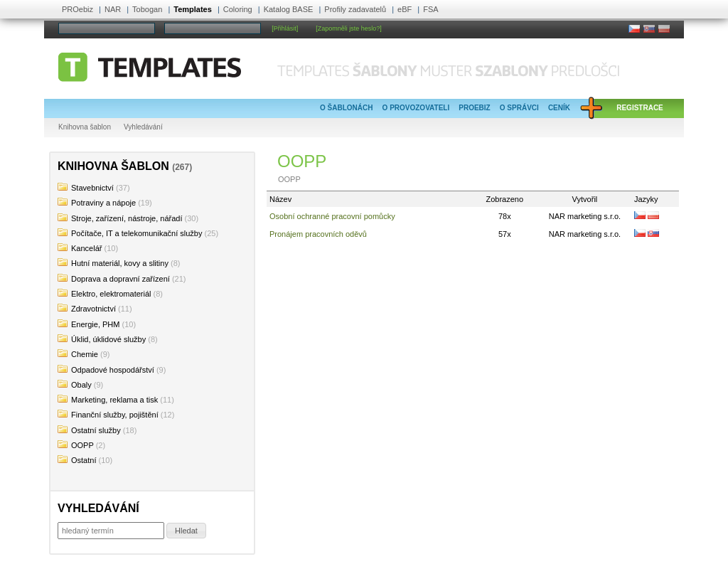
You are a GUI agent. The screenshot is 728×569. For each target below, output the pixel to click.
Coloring (238, 9)
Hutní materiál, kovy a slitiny (120, 263)
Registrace (640, 108)
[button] (186, 531)
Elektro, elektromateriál (111, 294)
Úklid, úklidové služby (108, 339)
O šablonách (346, 108)
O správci (519, 108)
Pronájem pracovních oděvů (318, 234)
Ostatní (84, 460)
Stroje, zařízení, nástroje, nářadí (127, 218)
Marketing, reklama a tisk (114, 400)
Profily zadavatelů (355, 9)
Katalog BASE (289, 9)
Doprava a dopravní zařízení (121, 279)
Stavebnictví (92, 188)
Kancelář (86, 248)
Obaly (81, 385)
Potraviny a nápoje (103, 203)
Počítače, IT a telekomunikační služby (136, 233)
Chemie (85, 354)
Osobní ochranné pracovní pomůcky (332, 216)
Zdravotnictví (93, 309)
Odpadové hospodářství (113, 370)
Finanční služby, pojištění (115, 415)
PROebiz (77, 9)
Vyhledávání (143, 127)
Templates (193, 9)
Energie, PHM (95, 324)
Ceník (559, 108)
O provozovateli (416, 108)
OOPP (82, 445)
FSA (430, 9)
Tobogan (147, 9)
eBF (405, 9)
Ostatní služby (96, 430)
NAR (113, 9)
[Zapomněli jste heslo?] (349, 28)
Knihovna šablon (85, 127)
